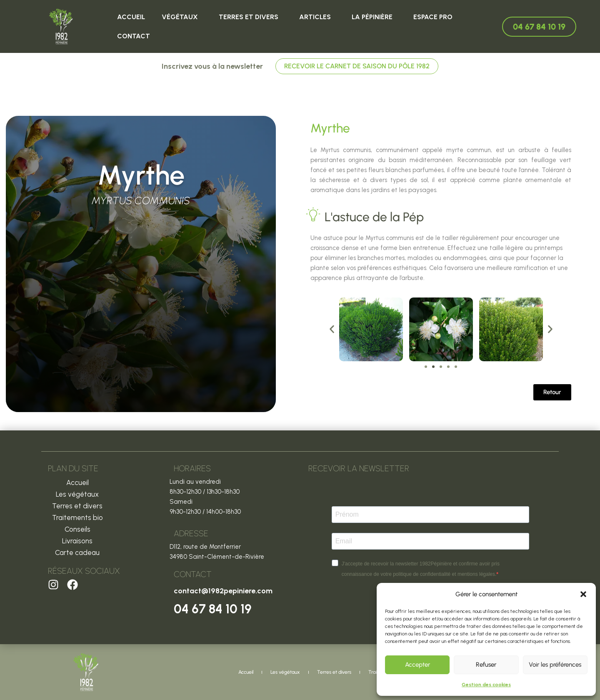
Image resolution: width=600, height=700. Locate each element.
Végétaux (182, 17)
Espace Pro (433, 17)
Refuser (486, 665)
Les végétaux (77, 494)
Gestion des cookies (486, 685)
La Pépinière (374, 17)
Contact (134, 36)
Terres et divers (251, 17)
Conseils (77, 529)
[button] (583, 594)
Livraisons (77, 541)
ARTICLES (317, 17)
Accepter (417, 665)
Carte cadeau (77, 552)
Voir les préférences (555, 665)
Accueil (131, 17)
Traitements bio (77, 517)
